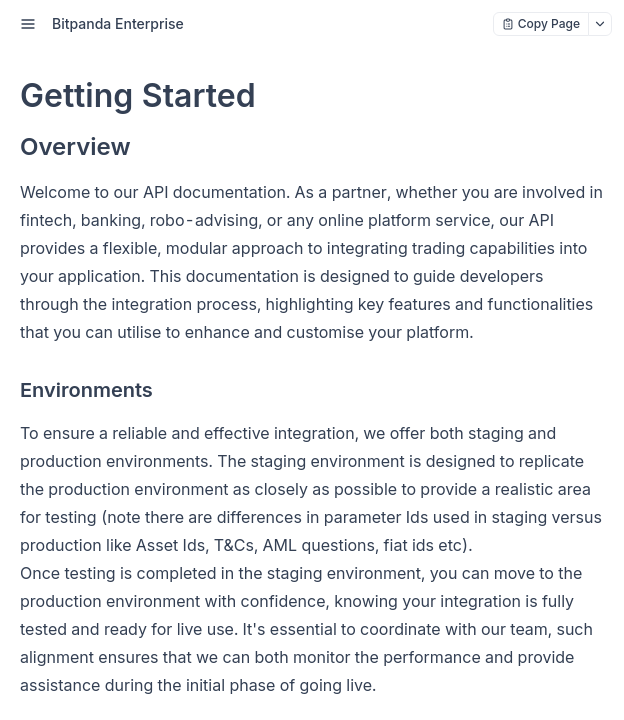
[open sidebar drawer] (28, 24)
